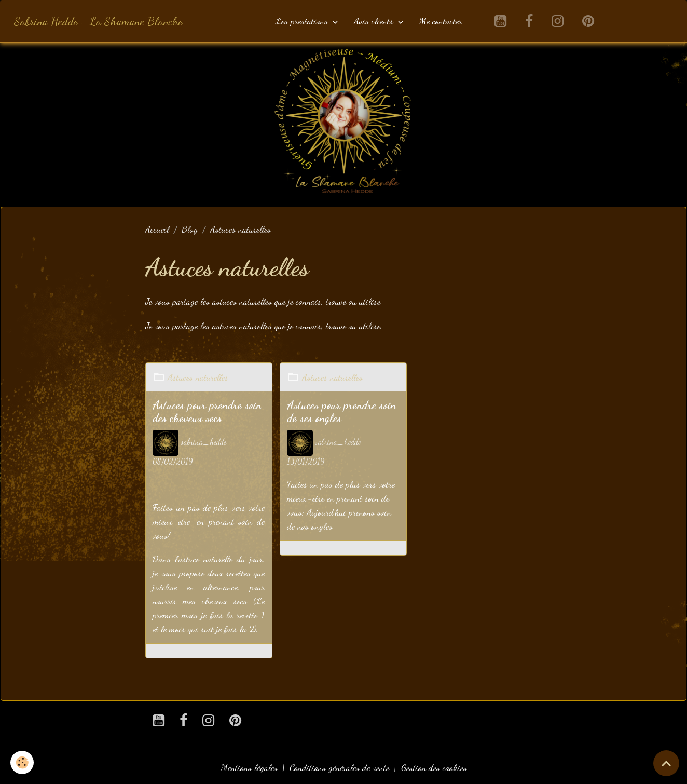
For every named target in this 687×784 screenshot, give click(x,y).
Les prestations (303, 21)
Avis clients (375, 21)
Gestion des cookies (434, 767)
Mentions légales (249, 767)
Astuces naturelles (198, 377)
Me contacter (441, 21)
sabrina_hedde (203, 442)
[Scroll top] (666, 763)
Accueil (157, 229)
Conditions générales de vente (339, 767)
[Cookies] (22, 762)
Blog (190, 229)
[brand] (98, 21)
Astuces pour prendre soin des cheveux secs (207, 412)
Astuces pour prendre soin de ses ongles (341, 412)
